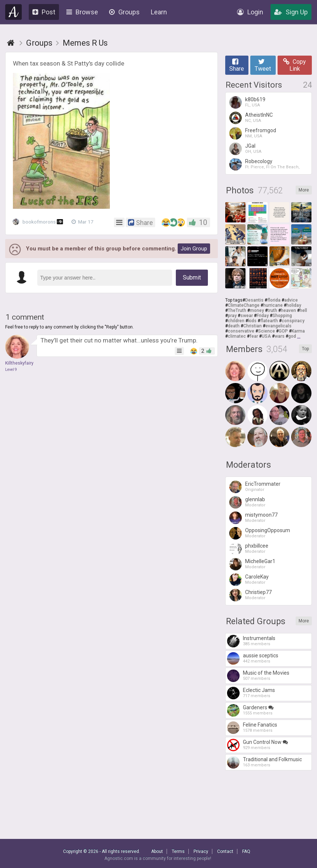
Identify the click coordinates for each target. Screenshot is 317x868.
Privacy (201, 851)
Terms (178, 851)
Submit (192, 277)
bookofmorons (40, 222)
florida (274, 300)
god (292, 336)
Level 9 (11, 370)
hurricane (273, 305)
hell (303, 310)
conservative (241, 331)
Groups (124, 12)
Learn (159, 12)
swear (247, 316)
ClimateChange (244, 305)
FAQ (246, 851)
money (257, 310)
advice (291, 300)
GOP (283, 331)
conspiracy (293, 321)
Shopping (282, 316)
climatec (237, 336)
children (236, 321)
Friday (263, 316)
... (299, 336)
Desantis (254, 300)
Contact (225, 851)
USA (266, 336)
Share (237, 65)
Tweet (263, 65)
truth (272, 310)
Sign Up (291, 12)
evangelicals (278, 326)
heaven (288, 310)
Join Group (194, 249)
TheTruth (237, 310)
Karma (298, 331)
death (234, 326)
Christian (252, 326)
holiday (294, 305)
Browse (82, 12)
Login (250, 12)
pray (232, 316)
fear (254, 336)
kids (252, 321)
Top (305, 349)
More (304, 190)
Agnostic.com (14, 12)
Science (267, 331)
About (157, 851)
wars (280, 336)
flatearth (269, 321)
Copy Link (295, 65)
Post (44, 12)
